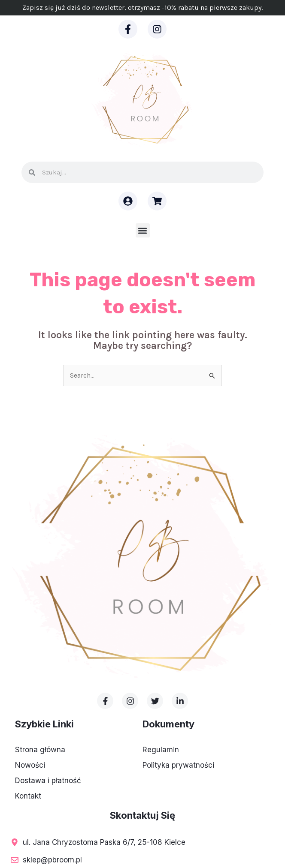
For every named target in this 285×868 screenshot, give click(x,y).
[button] (143, 230)
